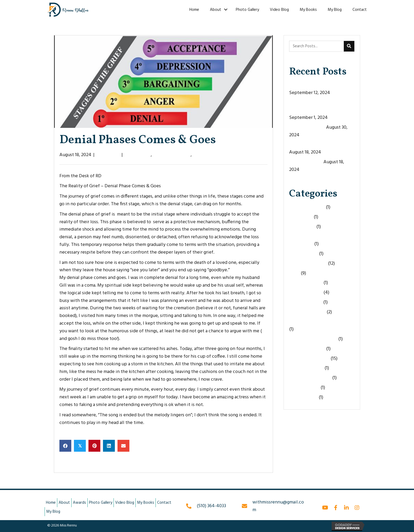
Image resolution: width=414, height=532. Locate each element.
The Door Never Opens (313, 85)
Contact (360, 10)
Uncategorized (304, 388)
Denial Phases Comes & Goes (318, 145)
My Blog (335, 10)
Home (194, 10)
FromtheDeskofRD (172, 155)
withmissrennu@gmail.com (278, 506)
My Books (308, 10)
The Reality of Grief (213, 155)
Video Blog (279, 10)
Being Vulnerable (307, 207)
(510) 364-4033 (211, 506)
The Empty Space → (247, 463)
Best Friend (301, 217)
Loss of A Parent (306, 302)
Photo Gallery (247, 10)
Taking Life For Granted (313, 339)
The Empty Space (307, 127)
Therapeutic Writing (310, 378)
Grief (294, 273)
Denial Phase (138, 155)
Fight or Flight (304, 254)
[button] (325, 508)
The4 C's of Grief (306, 368)
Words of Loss (303, 397)
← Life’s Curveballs (79, 463)
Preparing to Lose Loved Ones (320, 322)
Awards (79, 503)
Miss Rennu (108, 155)
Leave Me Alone (306, 283)
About (216, 10)
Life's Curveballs (306, 293)
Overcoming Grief (307, 312)
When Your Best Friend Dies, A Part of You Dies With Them (321, 106)
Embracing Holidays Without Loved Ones (318, 240)
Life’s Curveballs (306, 162)
